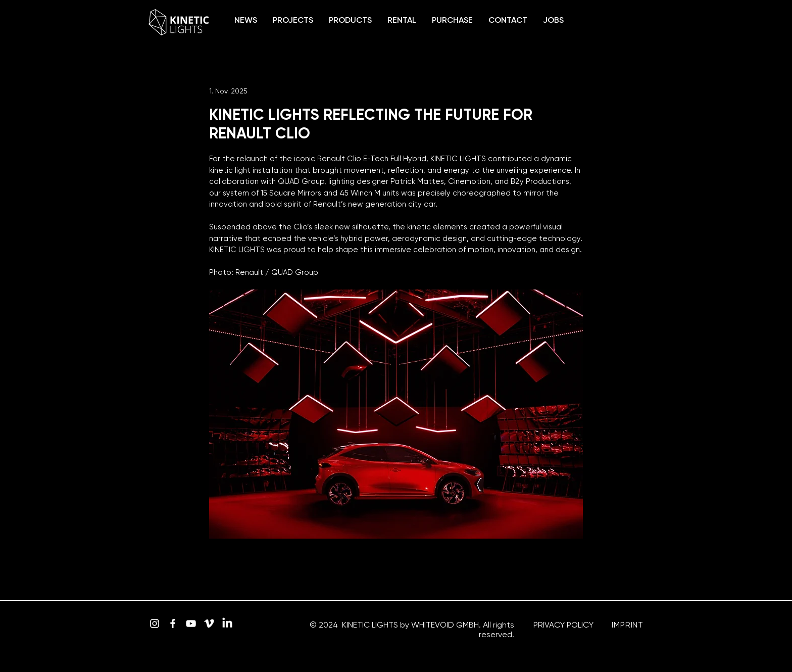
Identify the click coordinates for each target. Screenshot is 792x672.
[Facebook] (173, 623)
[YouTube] (191, 623)
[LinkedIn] (227, 623)
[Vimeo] (209, 623)
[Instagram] (155, 623)
